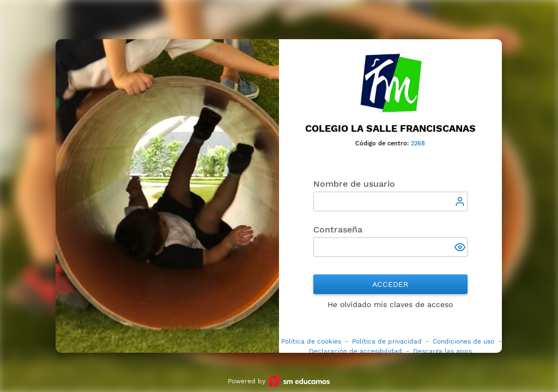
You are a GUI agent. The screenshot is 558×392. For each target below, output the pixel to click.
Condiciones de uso (463, 341)
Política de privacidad (387, 341)
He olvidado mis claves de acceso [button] (391, 304)
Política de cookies (311, 341)
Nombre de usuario (354, 184)
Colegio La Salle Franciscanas (390, 128)
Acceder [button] (391, 284)
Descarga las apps (442, 351)
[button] (461, 248)
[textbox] (390, 201)
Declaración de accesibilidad (356, 351)
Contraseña (338, 229)
